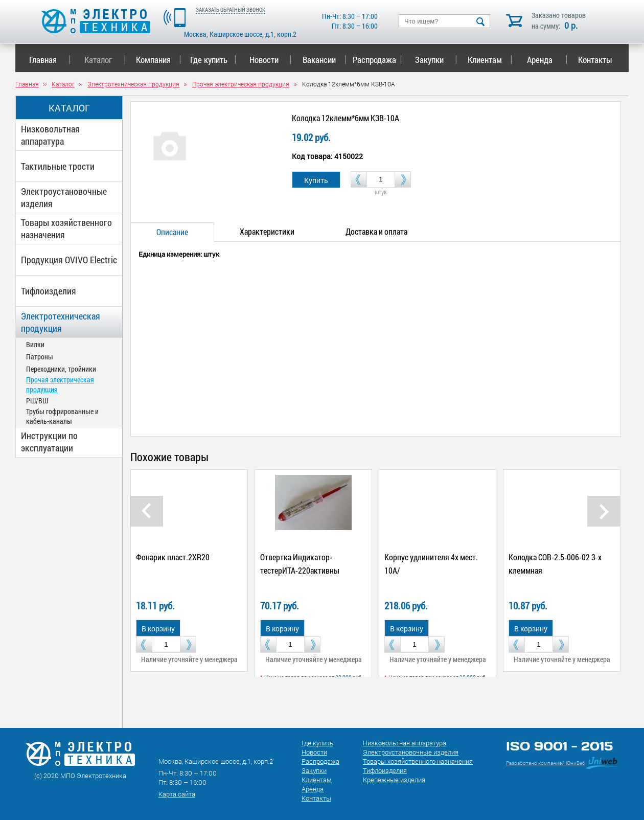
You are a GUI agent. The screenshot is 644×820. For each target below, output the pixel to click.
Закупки (436, 60)
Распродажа (375, 60)
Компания (158, 60)
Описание (172, 232)
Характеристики (267, 231)
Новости (271, 60)
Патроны (40, 357)
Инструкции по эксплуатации (49, 442)
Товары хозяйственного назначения (66, 229)
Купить (316, 180)
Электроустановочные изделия (64, 197)
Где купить (213, 60)
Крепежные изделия (394, 780)
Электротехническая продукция (61, 322)
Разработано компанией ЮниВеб (546, 762)
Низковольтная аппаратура (50, 135)
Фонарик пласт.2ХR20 (173, 557)
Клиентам (490, 60)
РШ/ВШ (37, 401)
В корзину (158, 629)
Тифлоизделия (49, 291)
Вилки (35, 344)
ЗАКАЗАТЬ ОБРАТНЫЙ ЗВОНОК (231, 9)
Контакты (595, 60)
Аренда (547, 60)
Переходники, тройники (61, 369)
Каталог (105, 60)
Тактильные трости (58, 166)
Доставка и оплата (376, 231)
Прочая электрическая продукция (60, 384)
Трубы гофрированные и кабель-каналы (62, 416)
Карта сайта (177, 794)
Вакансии (325, 60)
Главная (50, 60)
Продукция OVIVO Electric (69, 260)
